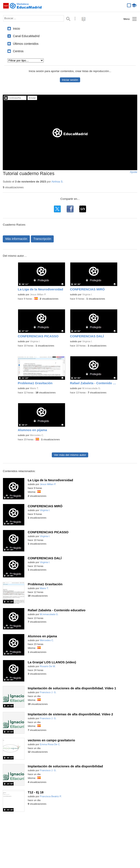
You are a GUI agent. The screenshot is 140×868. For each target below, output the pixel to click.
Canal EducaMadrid (26, 36)
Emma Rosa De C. (50, 744)
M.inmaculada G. (92, 388)
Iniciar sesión (70, 80)
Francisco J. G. (48, 692)
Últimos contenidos (26, 44)
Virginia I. (87, 294)
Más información (16, 239)
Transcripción (42, 239)
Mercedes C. (37, 435)
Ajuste (134, 172)
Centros (18, 51)
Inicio (17, 29)
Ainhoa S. (57, 182)
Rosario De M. (48, 666)
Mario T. (34, 388)
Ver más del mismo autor (70, 455)
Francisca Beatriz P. (51, 796)
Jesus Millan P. (38, 294)
